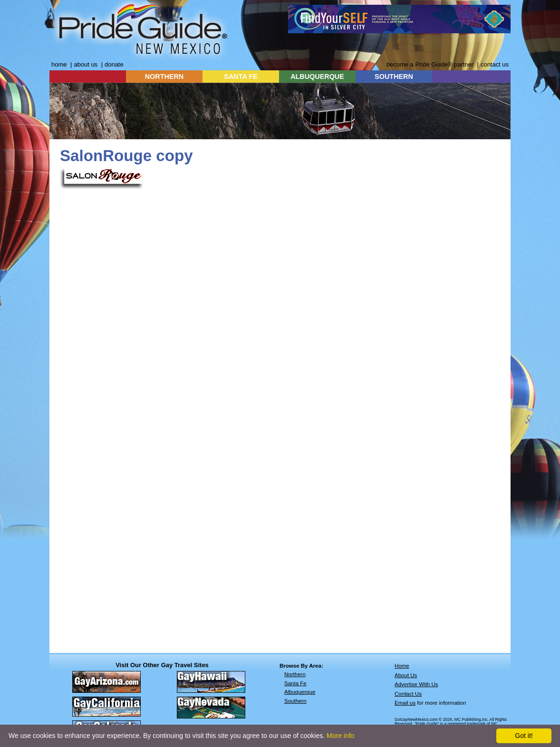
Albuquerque (300, 692)
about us (86, 64)
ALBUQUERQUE (317, 77)
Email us (405, 703)
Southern (295, 701)
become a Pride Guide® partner (430, 64)
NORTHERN (164, 77)
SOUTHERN (394, 77)
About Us (406, 675)
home (59, 64)
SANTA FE (241, 77)
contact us (495, 64)
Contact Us (408, 694)
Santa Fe (295, 683)
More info (340, 736)
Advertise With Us (416, 684)
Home (402, 666)
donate (114, 64)
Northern (295, 674)
